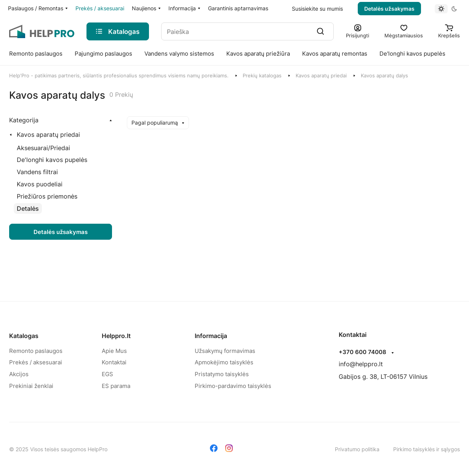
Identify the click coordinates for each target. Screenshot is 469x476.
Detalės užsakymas (389, 9)
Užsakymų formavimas (225, 351)
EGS (107, 374)
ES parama (116, 386)
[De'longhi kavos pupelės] (52, 160)
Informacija (211, 336)
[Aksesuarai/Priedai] (43, 148)
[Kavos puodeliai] (40, 184)
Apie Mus (114, 351)
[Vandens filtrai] (37, 172)
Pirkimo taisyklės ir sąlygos (427, 449)
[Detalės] (28, 209)
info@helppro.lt (361, 364)
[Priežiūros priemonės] (47, 196)
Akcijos (19, 374)
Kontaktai (114, 362)
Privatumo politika (357, 449)
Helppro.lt (116, 336)
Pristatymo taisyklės (222, 374)
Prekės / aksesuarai (36, 362)
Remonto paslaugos (36, 351)
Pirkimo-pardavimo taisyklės (233, 386)
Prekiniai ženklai (31, 386)
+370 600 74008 (363, 352)
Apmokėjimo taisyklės (224, 362)
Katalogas (24, 336)
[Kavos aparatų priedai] (46, 135)
